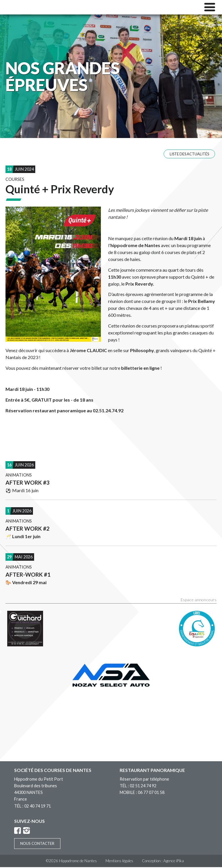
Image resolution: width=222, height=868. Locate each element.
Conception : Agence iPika (163, 862)
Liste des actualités (189, 155)
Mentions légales (119, 862)
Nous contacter (37, 844)
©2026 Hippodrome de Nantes (71, 862)
